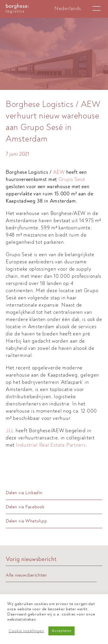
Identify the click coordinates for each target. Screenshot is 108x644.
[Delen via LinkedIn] (54, 493)
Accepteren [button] (61, 631)
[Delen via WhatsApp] (54, 521)
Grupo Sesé (72, 179)
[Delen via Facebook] (54, 507)
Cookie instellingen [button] (26, 631)
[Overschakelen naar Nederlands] (68, 9)
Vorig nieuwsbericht (31, 559)
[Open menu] (96, 9)
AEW (59, 172)
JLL (11, 431)
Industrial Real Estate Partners (51, 445)
